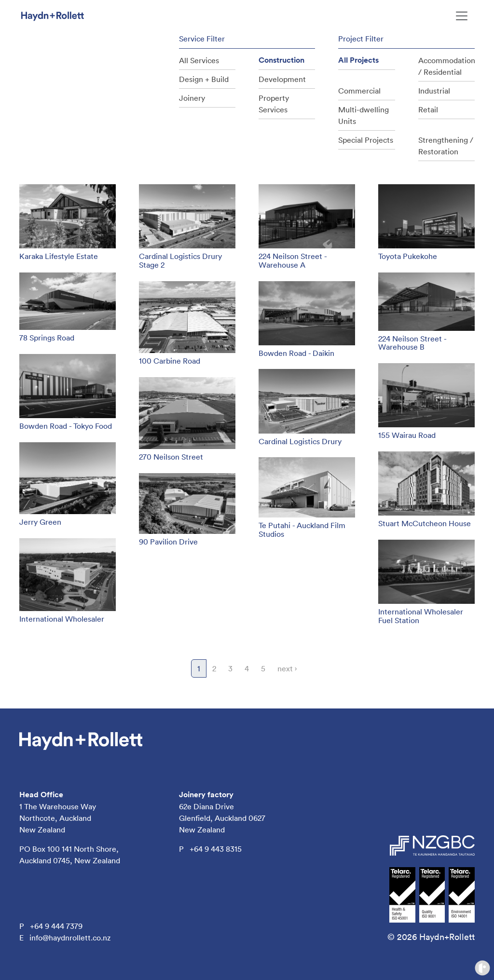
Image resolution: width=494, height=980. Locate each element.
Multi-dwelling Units (364, 115)
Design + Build (204, 79)
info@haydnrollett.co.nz (70, 938)
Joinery (192, 98)
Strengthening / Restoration (446, 146)
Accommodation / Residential (446, 66)
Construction (281, 60)
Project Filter (361, 39)
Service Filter (202, 39)
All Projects (358, 60)
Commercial (359, 91)
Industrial (434, 91)
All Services (199, 60)
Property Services (274, 104)
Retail (428, 109)
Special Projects (366, 140)
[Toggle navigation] (462, 16)
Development (282, 79)
